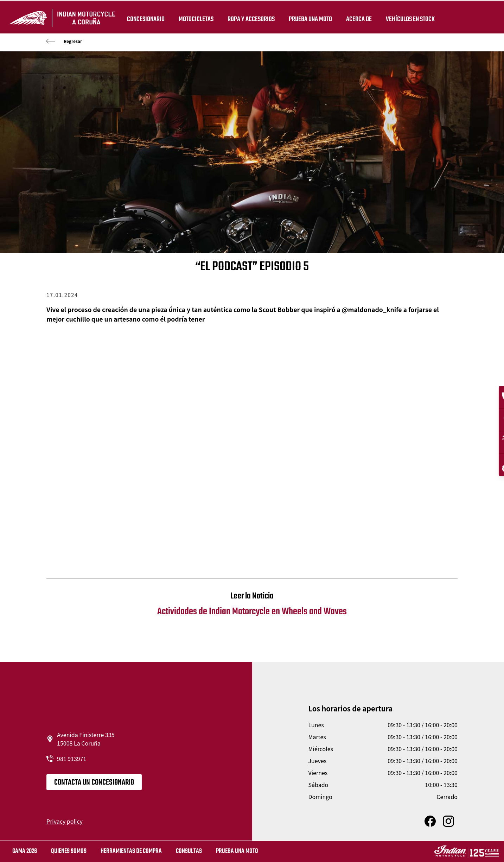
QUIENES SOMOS (69, 851)
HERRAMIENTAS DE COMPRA (131, 851)
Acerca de (358, 18)
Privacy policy (65, 821)
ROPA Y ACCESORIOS (250, 18)
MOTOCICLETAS (195, 18)
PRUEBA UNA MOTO (309, 18)
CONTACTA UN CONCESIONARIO (94, 782)
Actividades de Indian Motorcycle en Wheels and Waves (252, 604)
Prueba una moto (237, 851)
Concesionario (145, 18)
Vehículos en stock (409, 18)
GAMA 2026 (25, 851)
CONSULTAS (189, 851)
